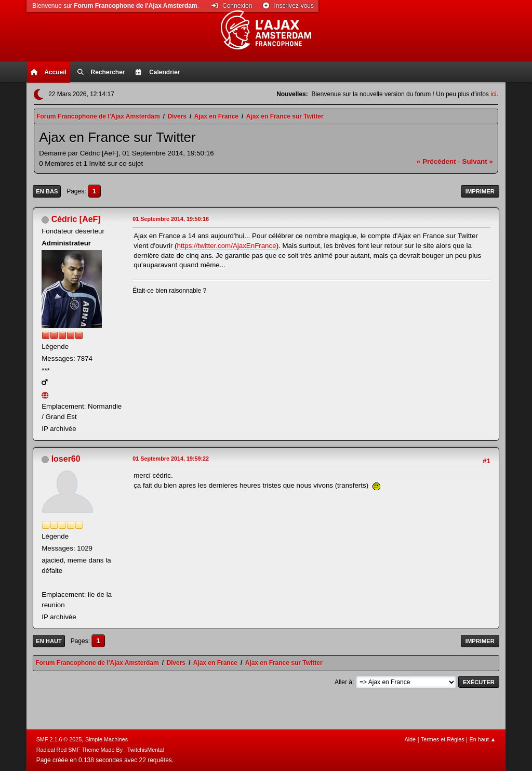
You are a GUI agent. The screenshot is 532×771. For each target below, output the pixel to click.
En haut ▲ (483, 739)
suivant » (478, 161)
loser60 (66, 459)
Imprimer (480, 191)
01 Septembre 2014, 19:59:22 (171, 459)
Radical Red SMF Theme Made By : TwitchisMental (100, 750)
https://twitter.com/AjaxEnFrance (227, 246)
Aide (410, 739)
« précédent (436, 161)
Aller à (343, 682)
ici (493, 94)
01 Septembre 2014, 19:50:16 (171, 219)
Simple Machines (107, 739)
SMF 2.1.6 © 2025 (59, 739)
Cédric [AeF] (76, 219)
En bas (47, 191)
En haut (49, 641)
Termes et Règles (443, 739)
